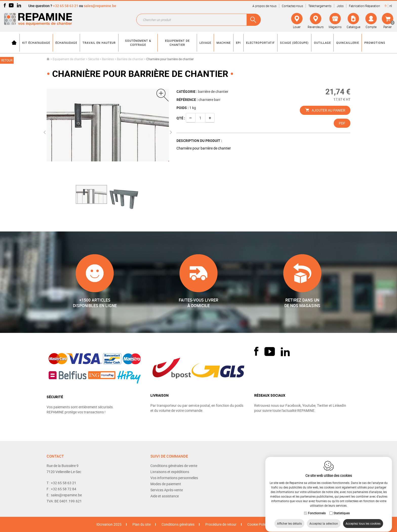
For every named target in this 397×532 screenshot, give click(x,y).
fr (386, 6)
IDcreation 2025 (109, 524)
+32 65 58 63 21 (66, 6)
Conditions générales (178, 524)
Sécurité (94, 59)
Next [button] (170, 132)
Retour (7, 60)
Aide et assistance (165, 496)
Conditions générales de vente (174, 466)
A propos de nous (264, 6)
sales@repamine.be (100, 6)
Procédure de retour (221, 524)
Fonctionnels (317, 508)
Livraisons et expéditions (170, 472)
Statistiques (342, 508)
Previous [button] (45, 132)
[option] (91, 194)
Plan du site (142, 524)
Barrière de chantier (130, 59)
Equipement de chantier (69, 59)
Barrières (108, 59)
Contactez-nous (292, 6)
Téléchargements (320, 6)
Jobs (340, 6)
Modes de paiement (166, 484)
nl (391, 6)
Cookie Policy (258, 524)
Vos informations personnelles (174, 478)
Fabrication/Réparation (364, 6)
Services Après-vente (167, 490)
